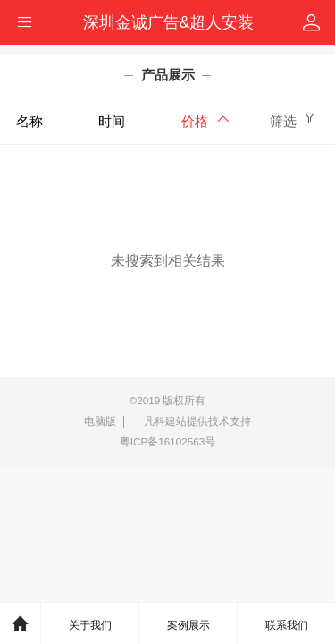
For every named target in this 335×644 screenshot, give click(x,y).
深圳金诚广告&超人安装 (169, 22)
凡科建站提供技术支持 (192, 421)
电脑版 (100, 421)
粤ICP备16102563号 (168, 441)
